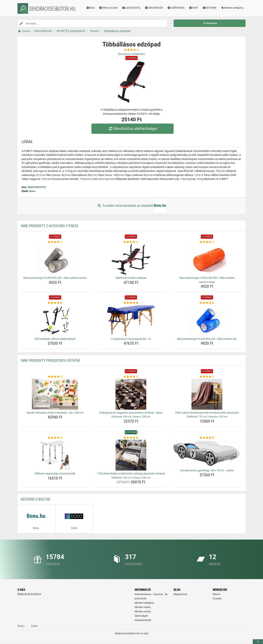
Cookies (217, 599)
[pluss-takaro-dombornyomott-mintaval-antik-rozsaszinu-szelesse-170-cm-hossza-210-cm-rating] (207, 377)
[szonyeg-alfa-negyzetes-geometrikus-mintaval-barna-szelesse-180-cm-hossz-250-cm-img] (131, 394)
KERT (194, 8)
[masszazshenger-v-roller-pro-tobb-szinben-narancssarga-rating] (207, 242)
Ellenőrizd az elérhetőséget (133, 129)
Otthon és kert (108, 8)
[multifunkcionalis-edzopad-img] (131, 259)
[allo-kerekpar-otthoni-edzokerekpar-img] (55, 320)
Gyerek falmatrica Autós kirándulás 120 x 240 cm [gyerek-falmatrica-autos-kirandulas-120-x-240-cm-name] (55, 413)
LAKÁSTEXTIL (131, 8)
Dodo (34, 626)
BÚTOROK (209, 8)
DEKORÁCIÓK (154, 8)
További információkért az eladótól (131, 206)
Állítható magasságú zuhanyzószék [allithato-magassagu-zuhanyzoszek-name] (55, 473)
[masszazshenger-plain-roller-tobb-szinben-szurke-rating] (55, 242)
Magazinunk (181, 594)
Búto (90, 8)
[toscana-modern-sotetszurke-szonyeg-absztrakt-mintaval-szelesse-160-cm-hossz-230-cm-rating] (131, 438)
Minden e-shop (143, 612)
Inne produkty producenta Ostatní (50, 360)
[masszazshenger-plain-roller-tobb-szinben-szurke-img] (55, 259)
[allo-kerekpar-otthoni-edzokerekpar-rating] (55, 303)
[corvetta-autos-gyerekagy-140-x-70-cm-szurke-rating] (207, 438)
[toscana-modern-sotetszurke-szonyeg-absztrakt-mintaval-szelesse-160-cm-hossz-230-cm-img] (131, 455)
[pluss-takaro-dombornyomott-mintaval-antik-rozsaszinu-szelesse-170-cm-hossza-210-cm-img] (207, 394)
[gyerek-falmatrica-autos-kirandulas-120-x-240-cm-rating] (55, 377)
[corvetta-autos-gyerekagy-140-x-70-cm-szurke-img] (207, 454)
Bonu (32, 191)
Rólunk (216, 594)
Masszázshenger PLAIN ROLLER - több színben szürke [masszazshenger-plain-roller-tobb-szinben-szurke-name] (55, 278)
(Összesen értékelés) (131, 54)
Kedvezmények (143, 620)
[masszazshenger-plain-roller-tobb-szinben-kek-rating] (207, 303)
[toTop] (258, 642)
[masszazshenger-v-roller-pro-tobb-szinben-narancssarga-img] (207, 259)
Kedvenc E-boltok (36, 499)
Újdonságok (141, 616)
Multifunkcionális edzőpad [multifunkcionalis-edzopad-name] (131, 278)
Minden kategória (232, 8)
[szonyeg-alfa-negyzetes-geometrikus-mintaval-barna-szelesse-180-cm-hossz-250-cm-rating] (131, 377)
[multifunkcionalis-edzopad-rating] (131, 242)
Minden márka (143, 607)
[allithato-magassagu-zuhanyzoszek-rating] (55, 438)
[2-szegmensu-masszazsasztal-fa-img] (131, 320)
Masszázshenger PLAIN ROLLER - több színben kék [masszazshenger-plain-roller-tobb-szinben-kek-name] (207, 339)
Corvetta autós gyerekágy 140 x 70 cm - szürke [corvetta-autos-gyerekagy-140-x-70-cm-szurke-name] (207, 470)
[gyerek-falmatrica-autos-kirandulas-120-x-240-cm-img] (55, 394)
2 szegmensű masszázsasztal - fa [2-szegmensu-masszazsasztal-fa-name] (131, 339)
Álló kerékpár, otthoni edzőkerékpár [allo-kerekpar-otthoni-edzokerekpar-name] (55, 339)
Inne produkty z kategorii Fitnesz (50, 226)
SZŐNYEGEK (176, 8)
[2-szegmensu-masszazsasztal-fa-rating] (131, 303)
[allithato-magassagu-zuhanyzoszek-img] (55, 455)
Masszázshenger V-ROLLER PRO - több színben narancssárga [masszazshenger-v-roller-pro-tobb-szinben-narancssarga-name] (207, 280)
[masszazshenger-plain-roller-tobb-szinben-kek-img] (207, 320)
